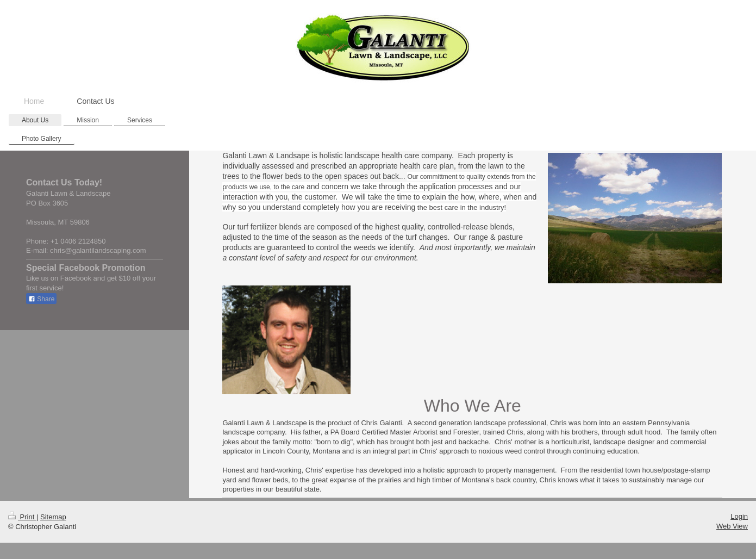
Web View (732, 526)
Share (41, 299)
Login (739, 516)
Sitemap (53, 517)
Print (22, 517)
